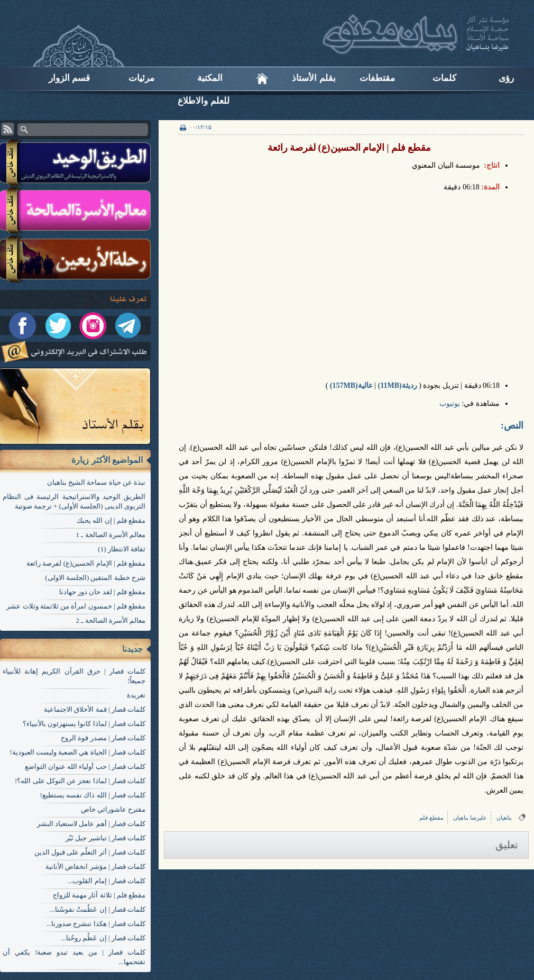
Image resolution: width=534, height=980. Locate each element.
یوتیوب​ (450, 403)
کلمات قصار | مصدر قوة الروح (103, 738)
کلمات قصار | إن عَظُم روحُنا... (103, 938)
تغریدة (136, 695)
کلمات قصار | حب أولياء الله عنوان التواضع (85, 766)
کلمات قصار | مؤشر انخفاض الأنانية (95, 866)
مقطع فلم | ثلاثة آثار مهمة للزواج (99, 895)
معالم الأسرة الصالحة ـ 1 (111, 535)
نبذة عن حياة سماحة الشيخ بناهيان (96, 482)
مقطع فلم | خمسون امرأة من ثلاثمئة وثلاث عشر (76, 606)
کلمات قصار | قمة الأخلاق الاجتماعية (95, 709)
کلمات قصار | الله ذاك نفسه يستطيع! (93, 795)
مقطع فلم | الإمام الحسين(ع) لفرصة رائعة (86, 563)
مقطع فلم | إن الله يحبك (111, 520)
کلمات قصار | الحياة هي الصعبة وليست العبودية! (77, 752)
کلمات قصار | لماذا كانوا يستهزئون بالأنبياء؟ (84, 724)
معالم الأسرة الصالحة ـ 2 (111, 620)
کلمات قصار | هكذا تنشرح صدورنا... (96, 924)
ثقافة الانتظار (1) (122, 549)
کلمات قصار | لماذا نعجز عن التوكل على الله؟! (80, 781)
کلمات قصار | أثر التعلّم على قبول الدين (90, 852)
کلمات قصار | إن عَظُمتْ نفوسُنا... (98, 909)
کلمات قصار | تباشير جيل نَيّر (105, 838)
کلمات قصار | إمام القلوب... (107, 881)
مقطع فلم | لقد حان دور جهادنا (102, 592)
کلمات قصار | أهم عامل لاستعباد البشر (91, 824)
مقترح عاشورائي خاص (113, 809)
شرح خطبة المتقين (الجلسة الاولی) (95, 578)
